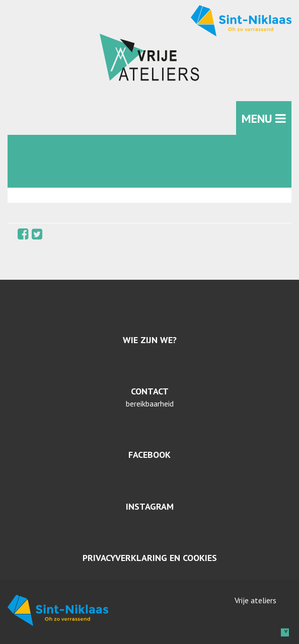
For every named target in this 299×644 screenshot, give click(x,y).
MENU (264, 118)
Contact (150, 391)
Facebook (149, 455)
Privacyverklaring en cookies (150, 558)
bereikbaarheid (150, 404)
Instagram (150, 506)
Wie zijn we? (150, 340)
